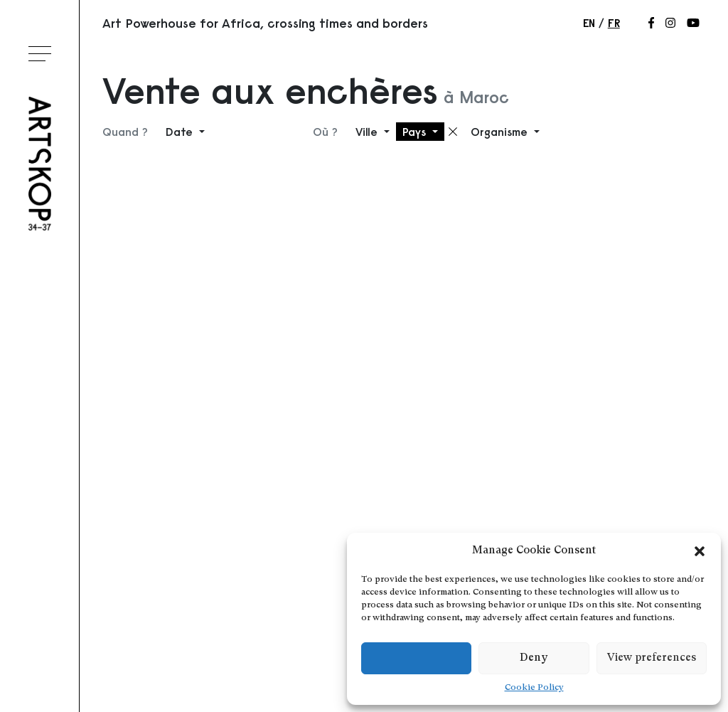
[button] (700, 551)
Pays (416, 132)
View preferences (652, 658)
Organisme (501, 132)
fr (614, 23)
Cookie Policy (534, 688)
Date (181, 132)
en (589, 23)
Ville (368, 132)
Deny (534, 658)
